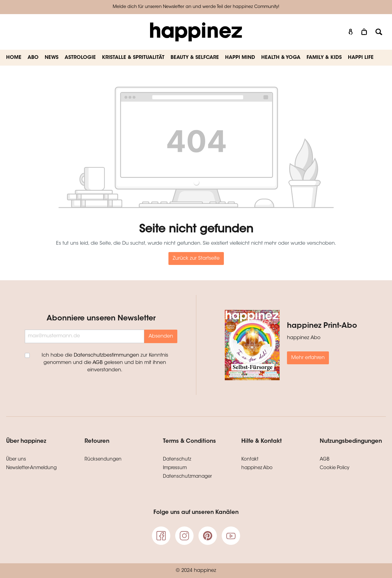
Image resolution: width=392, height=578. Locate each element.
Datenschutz (177, 459)
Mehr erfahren (308, 358)
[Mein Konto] (351, 32)
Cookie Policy (335, 468)
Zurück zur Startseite (196, 258)
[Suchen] (379, 32)
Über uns (16, 459)
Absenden (161, 336)
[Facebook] (161, 536)
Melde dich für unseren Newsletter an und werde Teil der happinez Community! (196, 7)
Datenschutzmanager (187, 477)
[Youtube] (231, 536)
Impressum (175, 468)
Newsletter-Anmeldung (31, 468)
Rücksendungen (103, 459)
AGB (98, 363)
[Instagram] (184, 536)
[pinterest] (208, 536)
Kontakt (250, 459)
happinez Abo (257, 468)
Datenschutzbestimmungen (106, 355)
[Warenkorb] (365, 32)
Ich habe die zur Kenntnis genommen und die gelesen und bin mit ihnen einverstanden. (105, 363)
